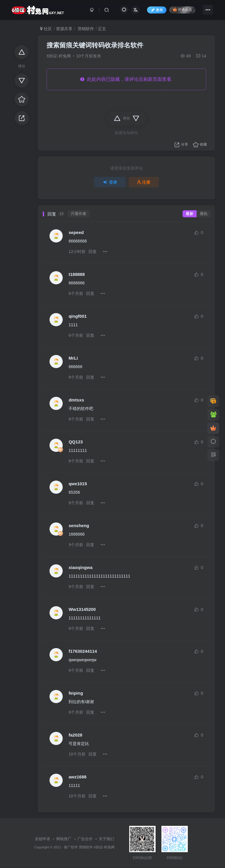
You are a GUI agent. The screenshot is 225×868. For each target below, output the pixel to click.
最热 (204, 214)
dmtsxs (76, 400)
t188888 (77, 274)
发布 (157, 10)
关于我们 (106, 839)
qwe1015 (78, 484)
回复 (93, 252)
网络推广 (64, 839)
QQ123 (76, 442)
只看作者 (79, 214)
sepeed (76, 232)
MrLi (73, 358)
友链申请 (42, 839)
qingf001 (78, 316)
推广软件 (71, 847)
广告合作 (85, 839)
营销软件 (85, 29)
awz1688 (77, 777)
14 (201, 56)
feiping (76, 693)
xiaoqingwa (81, 567)
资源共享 (64, 29)
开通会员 (182, 10)
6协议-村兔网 (59, 56)
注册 (144, 182)
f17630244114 (83, 651)
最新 (190, 214)
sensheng (79, 526)
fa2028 (75, 735)
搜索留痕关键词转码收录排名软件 (95, 45)
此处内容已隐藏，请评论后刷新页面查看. (126, 79)
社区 (46, 29)
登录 (110, 182)
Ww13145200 (82, 609)
